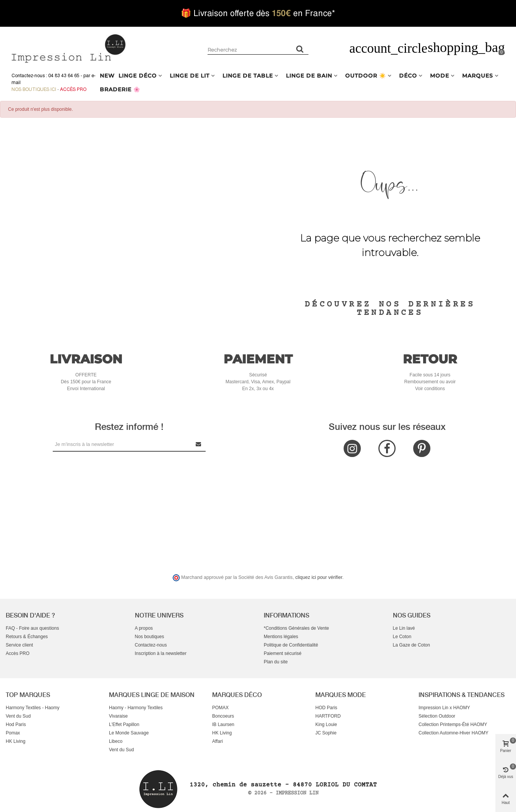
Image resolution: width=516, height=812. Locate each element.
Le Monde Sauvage (129, 733)
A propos (144, 628)
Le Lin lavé (404, 628)
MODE (440, 76)
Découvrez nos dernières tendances (390, 309)
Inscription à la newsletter (161, 653)
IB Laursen (223, 724)
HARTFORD (328, 716)
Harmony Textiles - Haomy (32, 708)
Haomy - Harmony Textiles (136, 708)
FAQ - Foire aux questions (32, 628)
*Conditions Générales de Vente (296, 628)
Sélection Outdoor (437, 716)
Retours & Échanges (27, 637)
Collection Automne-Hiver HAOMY (454, 733)
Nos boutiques (150, 637)
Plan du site (276, 662)
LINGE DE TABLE (248, 76)
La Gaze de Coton (411, 645)
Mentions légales (281, 637)
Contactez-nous (151, 645)
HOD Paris (326, 708)
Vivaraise (118, 716)
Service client (19, 645)
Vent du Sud (18, 716)
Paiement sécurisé (283, 653)
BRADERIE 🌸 (120, 89)
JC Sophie (326, 733)
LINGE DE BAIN (309, 76)
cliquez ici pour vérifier (319, 577)
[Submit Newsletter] (199, 444)
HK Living (15, 741)
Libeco (116, 741)
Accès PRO (18, 653)
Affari (217, 741)
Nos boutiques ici (34, 89)
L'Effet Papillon (124, 724)
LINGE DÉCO (138, 76)
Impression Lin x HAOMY (444, 708)
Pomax (13, 733)
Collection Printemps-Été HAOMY (453, 724)
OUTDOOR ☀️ (366, 76)
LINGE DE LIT (190, 76)
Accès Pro (73, 89)
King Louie (326, 724)
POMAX (220, 708)
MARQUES (478, 76)
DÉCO (408, 76)
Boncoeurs (223, 716)
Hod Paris (16, 724)
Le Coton (402, 637)
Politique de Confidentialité (291, 645)
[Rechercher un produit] (300, 49)
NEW (107, 76)
